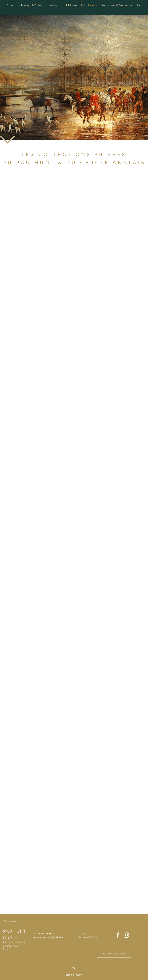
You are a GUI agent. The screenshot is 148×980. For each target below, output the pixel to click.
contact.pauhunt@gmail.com (48, 937)
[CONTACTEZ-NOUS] (114, 954)
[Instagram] (126, 935)
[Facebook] (118, 935)
